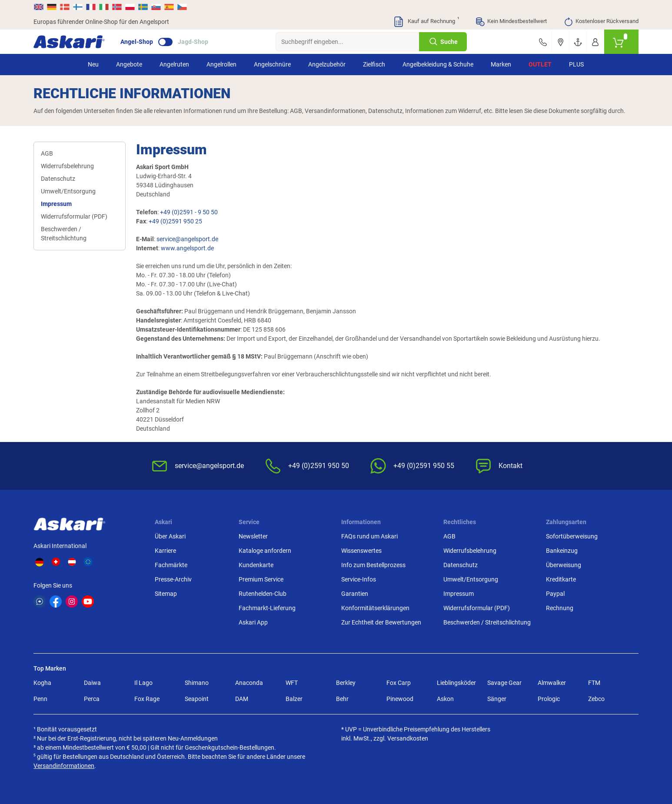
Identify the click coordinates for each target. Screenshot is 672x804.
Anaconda (249, 683)
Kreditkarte (561, 579)
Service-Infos (359, 579)
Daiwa (92, 683)
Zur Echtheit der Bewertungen (381, 622)
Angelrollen (221, 64)
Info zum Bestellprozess (373, 565)
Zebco (596, 699)
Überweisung (564, 565)
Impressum (56, 204)
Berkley (346, 683)
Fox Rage (147, 699)
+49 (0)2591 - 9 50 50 (189, 212)
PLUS (576, 64)
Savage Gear (504, 683)
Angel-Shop (137, 42)
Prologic (549, 699)
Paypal (555, 594)
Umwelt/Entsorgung (68, 191)
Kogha (42, 683)
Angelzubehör (327, 64)
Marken (501, 64)
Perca (92, 699)
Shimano (197, 683)
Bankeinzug (562, 551)
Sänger (497, 699)
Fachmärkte (171, 565)
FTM (594, 683)
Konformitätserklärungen (375, 608)
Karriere (165, 551)
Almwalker (552, 683)
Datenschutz (58, 179)
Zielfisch (374, 64)
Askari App (253, 622)
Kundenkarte (256, 565)
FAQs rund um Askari (369, 536)
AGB (47, 153)
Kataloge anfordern (265, 551)
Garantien (355, 594)
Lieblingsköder (456, 683)
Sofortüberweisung (572, 536)
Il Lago (143, 683)
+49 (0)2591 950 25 (175, 221)
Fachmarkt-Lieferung (267, 608)
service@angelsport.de (187, 239)
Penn (40, 699)
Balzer (294, 699)
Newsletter (253, 536)
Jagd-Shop (193, 42)
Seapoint (197, 699)
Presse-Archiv (173, 579)
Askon (445, 699)
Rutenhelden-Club (263, 594)
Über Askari (170, 536)
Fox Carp (399, 683)
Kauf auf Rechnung (426, 22)
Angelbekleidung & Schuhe (438, 64)
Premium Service (261, 579)
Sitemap (166, 594)
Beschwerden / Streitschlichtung (64, 234)
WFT (292, 683)
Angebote (129, 64)
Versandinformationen (64, 766)
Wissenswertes (361, 551)
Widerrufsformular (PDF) (74, 216)
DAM (242, 699)
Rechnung (560, 608)
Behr (342, 699)
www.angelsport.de (187, 248)
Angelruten (174, 64)
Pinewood (400, 699)
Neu (93, 64)
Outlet (540, 64)
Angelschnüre (272, 64)
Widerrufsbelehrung (67, 166)
